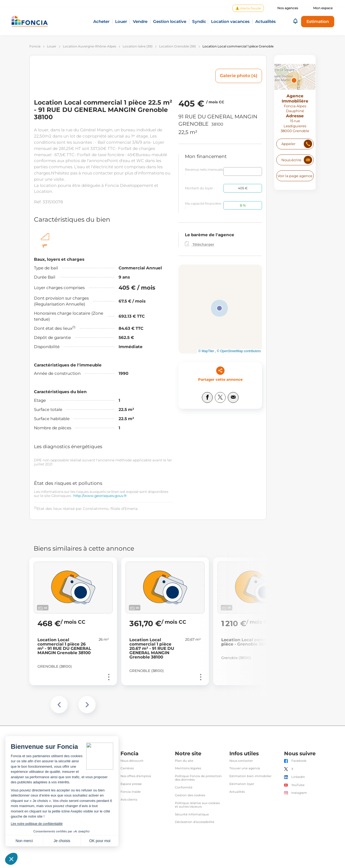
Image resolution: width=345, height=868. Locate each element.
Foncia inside (131, 792)
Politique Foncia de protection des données (198, 778)
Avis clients (129, 800)
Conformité (184, 788)
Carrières (127, 768)
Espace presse (131, 784)
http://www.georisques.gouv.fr (100, 496)
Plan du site (184, 761)
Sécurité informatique (192, 814)
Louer (121, 21)
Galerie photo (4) (239, 76)
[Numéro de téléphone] (295, 144)
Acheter (101, 21)
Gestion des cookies (190, 795)
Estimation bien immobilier (250, 776)
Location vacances (230, 21)
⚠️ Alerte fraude (248, 8)
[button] (295, 21)
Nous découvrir (132, 761)
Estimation (318, 21)
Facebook (299, 761)
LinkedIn (298, 777)
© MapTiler (206, 351)
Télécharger (200, 244)
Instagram (299, 793)
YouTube (298, 785)
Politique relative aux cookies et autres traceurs (197, 805)
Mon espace (323, 8)
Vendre (140, 21)
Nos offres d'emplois (136, 776)
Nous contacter (241, 761)
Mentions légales (188, 768)
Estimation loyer (242, 784)
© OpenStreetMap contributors (239, 351)
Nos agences (288, 8)
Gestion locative (170, 21)
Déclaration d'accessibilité (195, 822)
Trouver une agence (245, 768)
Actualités (237, 792)
